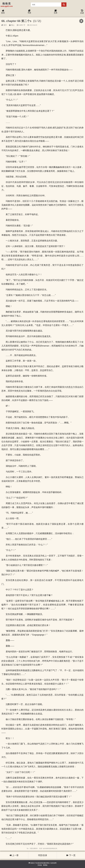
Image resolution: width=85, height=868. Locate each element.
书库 (29, 12)
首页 (3, 12)
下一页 (71, 855)
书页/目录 (42, 855)
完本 (56, 12)
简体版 (40, 865)
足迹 (82, 12)
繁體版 (45, 865)
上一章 (14, 855)
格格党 (33, 863)
